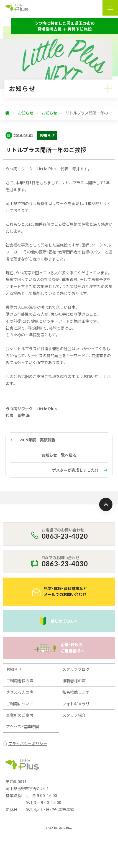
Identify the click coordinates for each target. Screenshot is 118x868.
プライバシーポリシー (25, 743)
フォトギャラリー (78, 704)
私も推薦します (76, 692)
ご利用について (20, 704)
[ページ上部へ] (106, 504)
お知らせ (14, 669)
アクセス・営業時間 (22, 727)
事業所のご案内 (20, 715)
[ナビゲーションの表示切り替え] (110, 8)
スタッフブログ (76, 669)
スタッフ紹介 (74, 715)
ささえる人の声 (20, 692)
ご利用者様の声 (20, 681)
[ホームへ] (7, 113)
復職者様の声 (74, 681)
